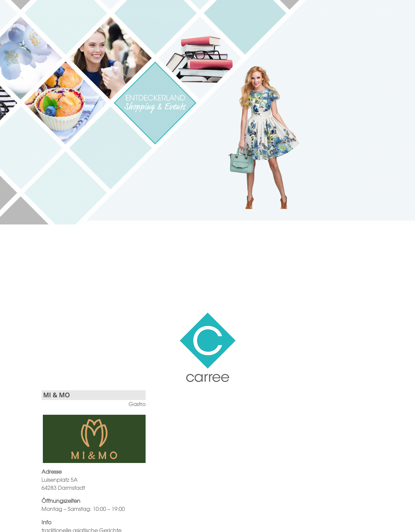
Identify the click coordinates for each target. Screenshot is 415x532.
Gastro (137, 404)
